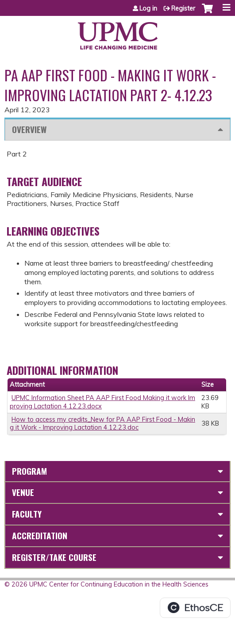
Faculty (27, 514)
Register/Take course (54, 557)
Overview (29, 129)
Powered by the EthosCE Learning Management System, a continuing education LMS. (195, 608)
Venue (23, 492)
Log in (148, 8)
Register (183, 8)
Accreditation (40, 535)
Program (29, 471)
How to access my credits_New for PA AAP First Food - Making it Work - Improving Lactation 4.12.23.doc (102, 424)
